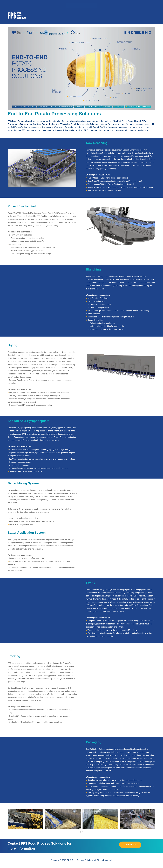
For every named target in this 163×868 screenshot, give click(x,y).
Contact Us (130, 845)
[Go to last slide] (12, 821)
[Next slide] (151, 821)
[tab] (81, 832)
